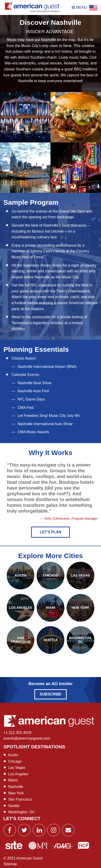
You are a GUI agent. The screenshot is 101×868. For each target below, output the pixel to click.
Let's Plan (51, 532)
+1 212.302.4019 (17, 733)
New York (16, 793)
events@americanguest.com (27, 738)
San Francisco (20, 799)
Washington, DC (21, 812)
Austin (13, 755)
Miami (13, 780)
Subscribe (50, 694)
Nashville (16, 787)
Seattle (14, 806)
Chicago (15, 761)
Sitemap (10, 864)
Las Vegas (17, 768)
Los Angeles (18, 774)
